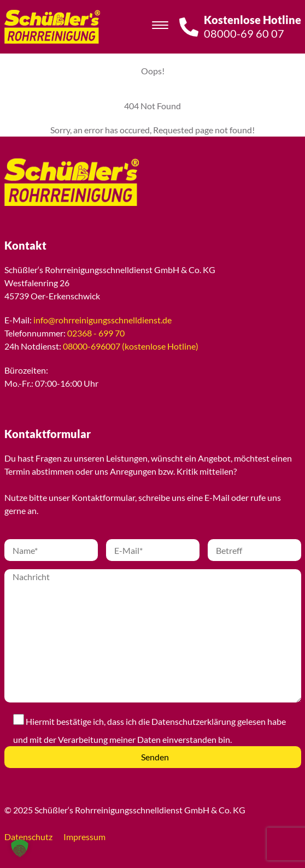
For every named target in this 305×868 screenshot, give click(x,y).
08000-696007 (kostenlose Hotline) (131, 346)
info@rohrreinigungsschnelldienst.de (102, 320)
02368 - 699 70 (96, 333)
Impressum (84, 837)
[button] (20, 848)
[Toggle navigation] (160, 27)
